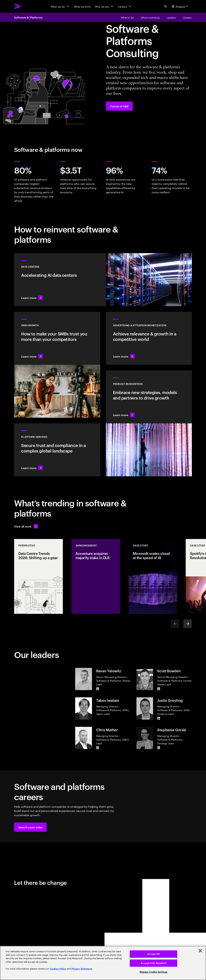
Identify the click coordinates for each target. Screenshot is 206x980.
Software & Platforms (28, 17)
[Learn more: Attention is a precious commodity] (149, 338)
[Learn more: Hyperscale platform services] (57, 450)
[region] (103, 963)
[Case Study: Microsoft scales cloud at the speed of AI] (153, 576)
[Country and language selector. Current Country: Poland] (180, 6)
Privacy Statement (82, 969)
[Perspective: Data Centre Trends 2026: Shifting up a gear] (38, 576)
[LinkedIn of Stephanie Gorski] (159, 748)
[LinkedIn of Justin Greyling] (159, 718)
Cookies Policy (58, 969)
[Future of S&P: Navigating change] (119, 106)
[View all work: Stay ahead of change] (26, 526)
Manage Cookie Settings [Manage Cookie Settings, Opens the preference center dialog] (153, 972)
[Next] (188, 624)
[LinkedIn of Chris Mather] (98, 748)
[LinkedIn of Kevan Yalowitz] (98, 689)
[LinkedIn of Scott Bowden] (159, 689)
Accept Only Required (153, 963)
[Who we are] (104, 6)
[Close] (200, 951)
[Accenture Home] (18, 6)
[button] (30, 827)
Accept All (153, 954)
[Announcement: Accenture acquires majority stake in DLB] (96, 576)
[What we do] (60, 6)
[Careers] (125, 6)
